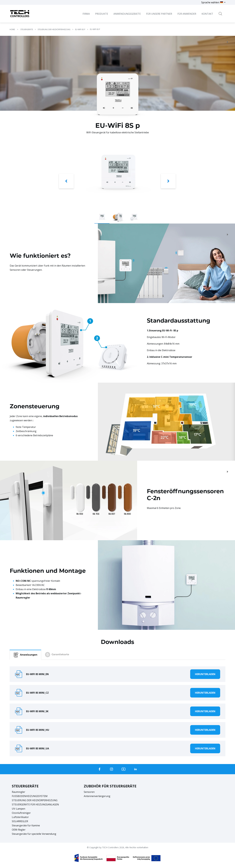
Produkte (102, 14)
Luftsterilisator (20, 817)
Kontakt (207, 14)
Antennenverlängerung (97, 796)
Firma (86, 14)
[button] (67, 182)
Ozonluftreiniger (21, 813)
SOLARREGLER (20, 821)
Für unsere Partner (159, 14)
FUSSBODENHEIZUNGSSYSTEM (30, 796)
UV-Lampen (19, 809)
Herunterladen (205, 674)
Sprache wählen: (212, 2)
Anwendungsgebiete (127, 14)
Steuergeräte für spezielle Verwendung (34, 834)
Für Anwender (187, 14)
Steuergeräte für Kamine (26, 825)
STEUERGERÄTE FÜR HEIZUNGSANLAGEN (35, 804)
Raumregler (19, 792)
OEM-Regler (19, 830)
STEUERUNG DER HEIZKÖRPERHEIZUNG (35, 800)
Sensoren (89, 792)
